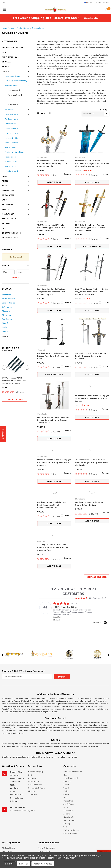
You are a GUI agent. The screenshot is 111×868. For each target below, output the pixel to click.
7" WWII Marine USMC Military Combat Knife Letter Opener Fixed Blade (15, 370)
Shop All (6, 62)
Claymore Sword (15, 95)
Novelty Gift (8, 214)
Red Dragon (7, 319)
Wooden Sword (11, 171)
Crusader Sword (38, 28)
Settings (9, 864)
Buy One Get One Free (13, 48)
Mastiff (5, 323)
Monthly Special (10, 57)
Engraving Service (11, 233)
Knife (5, 176)
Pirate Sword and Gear (14, 152)
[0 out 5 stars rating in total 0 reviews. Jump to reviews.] (14, 381)
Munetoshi (7, 295)
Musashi (6, 311)
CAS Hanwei (7, 307)
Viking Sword (10, 166)
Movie (5, 186)
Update (16, 277)
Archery (6, 224)
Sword (12, 28)
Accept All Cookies (43, 864)
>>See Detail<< (91, 18)
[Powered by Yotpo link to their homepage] (100, 558)
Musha (5, 331)
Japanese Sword (12, 114)
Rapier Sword (11, 157)
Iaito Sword (10, 110)
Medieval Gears (9, 299)
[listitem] (67, 547)
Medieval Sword (23, 28)
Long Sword (13, 104)
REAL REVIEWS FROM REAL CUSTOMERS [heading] (73, 527)
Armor (5, 67)
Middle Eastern (11, 143)
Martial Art (8, 190)
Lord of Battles (9, 303)
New (4, 52)
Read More (57, 552)
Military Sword (11, 147)
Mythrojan (7, 315)
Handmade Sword (12, 76)
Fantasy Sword (11, 119)
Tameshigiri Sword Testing (16, 81)
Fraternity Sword (12, 133)
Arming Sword (14, 90)
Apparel (6, 209)
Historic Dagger (12, 138)
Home (4, 28)
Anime (5, 181)
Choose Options (15, 388)
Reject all (24, 864)
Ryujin (5, 327)
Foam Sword (10, 124)
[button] (16, 266)
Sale (4, 228)
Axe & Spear (8, 195)
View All (6, 337)
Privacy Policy (69, 858)
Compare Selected (97, 512)
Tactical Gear (9, 219)
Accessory (7, 205)
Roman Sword (11, 162)
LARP (4, 200)
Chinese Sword (11, 128)
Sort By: (104, 110)
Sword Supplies (10, 238)
